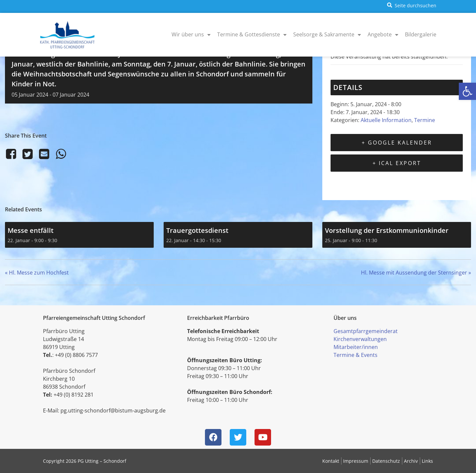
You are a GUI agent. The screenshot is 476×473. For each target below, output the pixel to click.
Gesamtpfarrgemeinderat (366, 331)
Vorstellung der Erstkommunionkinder (387, 230)
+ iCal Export (397, 163)
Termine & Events (356, 355)
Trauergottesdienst (197, 230)
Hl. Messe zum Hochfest (37, 273)
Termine (425, 120)
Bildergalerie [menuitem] (421, 34)
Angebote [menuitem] (383, 34)
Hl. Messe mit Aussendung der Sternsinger (416, 273)
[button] (467, 91)
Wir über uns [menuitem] (191, 34)
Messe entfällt (31, 230)
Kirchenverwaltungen (360, 339)
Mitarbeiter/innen (356, 347)
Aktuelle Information (386, 120)
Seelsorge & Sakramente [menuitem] (327, 34)
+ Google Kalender (397, 143)
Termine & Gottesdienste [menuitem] (252, 34)
